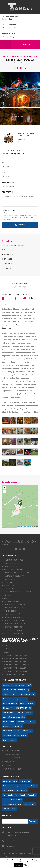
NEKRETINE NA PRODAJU (13, 633)
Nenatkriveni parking (12, 250)
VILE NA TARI (8, 582)
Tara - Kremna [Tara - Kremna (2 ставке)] (8, 790)
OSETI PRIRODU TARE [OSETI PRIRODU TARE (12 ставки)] (13, 713)
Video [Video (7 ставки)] (18, 726)
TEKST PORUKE (7, 192)
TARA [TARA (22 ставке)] (31, 722)
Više (25, 865)
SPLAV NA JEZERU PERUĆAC (15, 630)
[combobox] (20, 28)
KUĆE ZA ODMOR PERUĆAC (14, 617)
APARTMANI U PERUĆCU (13, 614)
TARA (6, 646)
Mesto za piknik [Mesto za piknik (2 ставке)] (27, 703)
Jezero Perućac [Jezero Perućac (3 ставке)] (10, 694)
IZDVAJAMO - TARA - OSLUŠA (15, 668)
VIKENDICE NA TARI (11, 566)
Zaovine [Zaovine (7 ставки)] (7, 735)
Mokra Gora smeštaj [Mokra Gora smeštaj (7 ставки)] (11, 786)
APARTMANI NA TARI (11, 563)
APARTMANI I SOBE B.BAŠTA (14, 605)
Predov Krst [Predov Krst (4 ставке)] (9, 722)
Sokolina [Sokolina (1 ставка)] (21, 722)
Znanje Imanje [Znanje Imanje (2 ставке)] (10, 740)
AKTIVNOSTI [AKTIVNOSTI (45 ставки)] (9, 690)
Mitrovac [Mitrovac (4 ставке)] (8, 708)
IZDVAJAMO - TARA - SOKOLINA (15, 671)
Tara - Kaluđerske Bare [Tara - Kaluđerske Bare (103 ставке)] (29, 786)
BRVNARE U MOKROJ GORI (13, 627)
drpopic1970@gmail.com (15, 154)
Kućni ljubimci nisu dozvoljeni (15, 245)
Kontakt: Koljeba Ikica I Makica (26, 134)
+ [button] (5, 488)
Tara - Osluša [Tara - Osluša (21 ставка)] (8, 795)
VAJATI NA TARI (9, 589)
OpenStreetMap (27, 527)
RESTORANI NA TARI (11, 602)
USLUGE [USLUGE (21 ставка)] (8, 726)
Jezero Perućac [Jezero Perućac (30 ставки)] (25, 781)
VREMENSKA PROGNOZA (13, 769)
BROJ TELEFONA (8, 182)
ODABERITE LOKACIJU (10, 34)
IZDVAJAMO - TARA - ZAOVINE (15, 662)
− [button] (5, 491)
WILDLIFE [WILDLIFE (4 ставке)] (27, 731)
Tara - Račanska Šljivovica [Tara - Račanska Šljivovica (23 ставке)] (13, 800)
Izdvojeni (7, 595)
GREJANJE (8, 264)
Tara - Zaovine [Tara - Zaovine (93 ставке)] (29, 804)
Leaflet (19, 527)
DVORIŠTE (8, 259)
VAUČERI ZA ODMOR (11, 754)
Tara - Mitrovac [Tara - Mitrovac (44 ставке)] (22, 790)
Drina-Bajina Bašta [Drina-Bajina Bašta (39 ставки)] (10, 781)
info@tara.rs (10, 846)
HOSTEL (7, 598)
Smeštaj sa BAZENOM (12, 758)
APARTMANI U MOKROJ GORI (14, 624)
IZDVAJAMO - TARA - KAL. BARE (16, 655)
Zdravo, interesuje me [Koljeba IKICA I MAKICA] (20, 200)
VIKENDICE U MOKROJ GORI (14, 621)
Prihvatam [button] (18, 865)
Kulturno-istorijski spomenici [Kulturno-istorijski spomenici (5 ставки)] (15, 699)
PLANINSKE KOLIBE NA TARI (14, 576)
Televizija (7, 268)
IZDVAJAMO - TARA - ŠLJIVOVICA (16, 665)
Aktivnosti (7, 765)
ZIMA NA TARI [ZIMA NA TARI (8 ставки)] (20, 735)
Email (4, 172)
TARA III (6, 652)
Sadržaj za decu (9, 762)
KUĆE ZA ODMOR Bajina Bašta (15, 608)
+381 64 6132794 (12, 841)
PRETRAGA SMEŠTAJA (10, 16)
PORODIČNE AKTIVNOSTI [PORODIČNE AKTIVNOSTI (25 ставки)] (14, 717)
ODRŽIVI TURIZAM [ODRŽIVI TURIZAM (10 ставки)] (23, 708)
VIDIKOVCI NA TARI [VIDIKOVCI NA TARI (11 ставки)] (12, 731)
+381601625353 (15, 151)
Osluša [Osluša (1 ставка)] (29, 713)
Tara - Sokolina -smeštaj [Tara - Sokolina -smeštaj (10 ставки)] (12, 804)
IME (3, 163)
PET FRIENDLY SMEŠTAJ (13, 751)
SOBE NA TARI (9, 586)
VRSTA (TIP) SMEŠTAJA (10, 25)
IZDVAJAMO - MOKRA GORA (14, 674)
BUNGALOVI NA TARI (11, 579)
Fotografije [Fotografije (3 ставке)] (24, 690)
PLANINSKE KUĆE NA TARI (13, 560)
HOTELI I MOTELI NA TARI (13, 570)
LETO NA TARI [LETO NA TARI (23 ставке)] (10, 703)
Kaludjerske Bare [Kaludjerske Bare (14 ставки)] (27, 694)
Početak (6, 56)
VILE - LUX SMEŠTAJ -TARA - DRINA (17, 592)
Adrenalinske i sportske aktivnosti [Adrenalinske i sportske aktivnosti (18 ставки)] (17, 685)
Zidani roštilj (9, 254)
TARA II (6, 649)
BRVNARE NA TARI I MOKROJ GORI (25, 56)
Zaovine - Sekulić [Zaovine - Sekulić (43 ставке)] (9, 809)
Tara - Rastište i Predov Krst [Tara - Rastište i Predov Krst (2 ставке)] (26, 795)
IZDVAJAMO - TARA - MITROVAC (16, 658)
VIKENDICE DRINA (10, 611)
